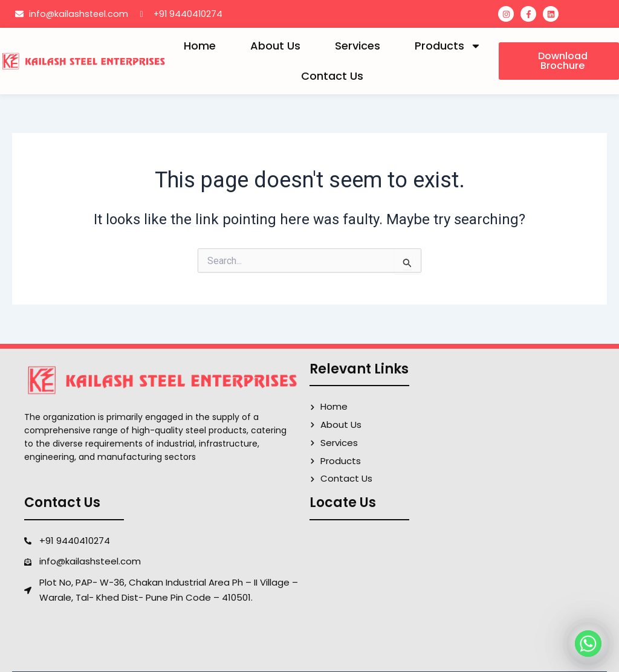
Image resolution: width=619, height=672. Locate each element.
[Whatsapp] (588, 644)
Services (358, 46)
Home (200, 46)
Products (448, 46)
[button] (559, 61)
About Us (275, 46)
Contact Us (332, 76)
